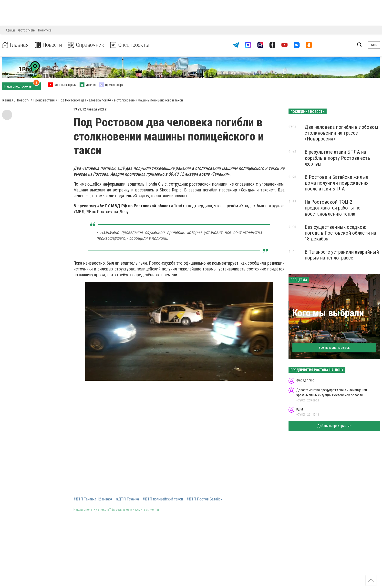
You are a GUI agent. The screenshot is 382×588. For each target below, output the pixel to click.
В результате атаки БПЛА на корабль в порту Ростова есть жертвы (337, 158)
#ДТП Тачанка (128, 499)
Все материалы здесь (334, 348)
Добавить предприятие (334, 426)
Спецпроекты (130, 45)
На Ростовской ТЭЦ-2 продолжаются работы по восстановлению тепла (333, 208)
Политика (45, 30)
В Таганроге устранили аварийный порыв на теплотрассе (342, 255)
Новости (48, 45)
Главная (15, 45)
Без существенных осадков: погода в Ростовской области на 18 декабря (340, 233)
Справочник (86, 45)
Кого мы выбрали (328, 313)
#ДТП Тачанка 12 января (93, 499)
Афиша (11, 30)
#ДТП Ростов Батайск (204, 499)
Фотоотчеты (27, 30)
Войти (374, 45)
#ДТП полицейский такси (163, 499)
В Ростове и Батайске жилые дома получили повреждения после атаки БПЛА (337, 183)
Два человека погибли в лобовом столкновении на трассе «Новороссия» (341, 133)
